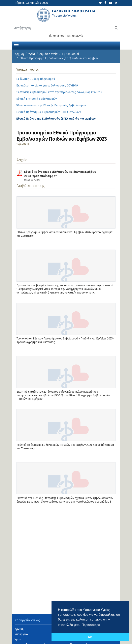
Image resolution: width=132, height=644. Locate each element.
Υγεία (32, 54)
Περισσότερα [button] (91, 625)
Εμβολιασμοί (71, 54)
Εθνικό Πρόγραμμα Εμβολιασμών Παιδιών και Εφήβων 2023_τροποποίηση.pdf (67, 173)
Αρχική (19, 54)
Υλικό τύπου (57, 36)
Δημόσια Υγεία (48, 54)
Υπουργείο (21, 634)
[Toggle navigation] (16, 45)
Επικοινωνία (75, 36)
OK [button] (90, 637)
